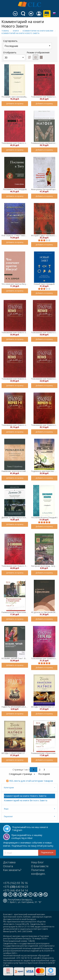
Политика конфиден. (38, 872)
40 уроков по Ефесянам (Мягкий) (44, 612)
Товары (5, 31)
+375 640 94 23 (16, 887)
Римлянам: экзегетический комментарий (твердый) (15, 471)
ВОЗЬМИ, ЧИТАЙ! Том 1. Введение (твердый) (15, 658)
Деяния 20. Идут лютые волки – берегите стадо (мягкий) (15, 517)
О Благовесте (40, 866)
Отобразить (14, 56)
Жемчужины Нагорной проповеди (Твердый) (44, 189)
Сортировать (27, 44)
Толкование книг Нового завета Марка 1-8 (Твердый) (15, 425)
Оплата (8, 866)
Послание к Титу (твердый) (15, 189)
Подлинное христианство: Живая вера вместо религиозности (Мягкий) (44, 471)
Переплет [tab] (8, 816)
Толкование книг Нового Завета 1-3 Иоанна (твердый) (15, 566)
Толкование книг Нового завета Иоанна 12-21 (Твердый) (44, 97)
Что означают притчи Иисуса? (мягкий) (15, 284)
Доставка (9, 862)
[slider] (44, 240)
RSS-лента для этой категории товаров (31, 781)
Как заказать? (12, 870)
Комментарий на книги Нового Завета (20, 33)
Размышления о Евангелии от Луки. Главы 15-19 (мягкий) (44, 753)
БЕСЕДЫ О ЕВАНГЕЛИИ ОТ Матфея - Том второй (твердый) (44, 707)
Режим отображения (38, 52)
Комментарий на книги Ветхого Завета (26, 800)
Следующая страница (21, 774)
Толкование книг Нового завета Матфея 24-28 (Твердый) (15, 332)
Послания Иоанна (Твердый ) (44, 517)
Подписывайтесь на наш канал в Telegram (30, 829)
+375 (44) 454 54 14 (15, 890)
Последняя (44, 774)
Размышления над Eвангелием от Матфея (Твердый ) (44, 143)
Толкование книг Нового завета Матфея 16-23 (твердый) (15, 379)
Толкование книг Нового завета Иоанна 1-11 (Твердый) (15, 143)
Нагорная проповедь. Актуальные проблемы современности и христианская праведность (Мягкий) (44, 566)
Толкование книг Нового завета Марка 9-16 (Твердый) (44, 425)
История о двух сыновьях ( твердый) (44, 235)
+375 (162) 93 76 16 (15, 883)
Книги (16, 31)
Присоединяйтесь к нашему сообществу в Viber (27, 837)
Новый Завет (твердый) (44, 284)
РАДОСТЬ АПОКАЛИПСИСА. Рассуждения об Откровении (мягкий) (15, 707)
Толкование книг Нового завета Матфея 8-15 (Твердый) (44, 379)
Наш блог (37, 862)
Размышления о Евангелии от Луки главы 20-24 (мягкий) (15, 612)
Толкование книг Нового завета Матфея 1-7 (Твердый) (44, 332)
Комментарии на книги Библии (38, 31)
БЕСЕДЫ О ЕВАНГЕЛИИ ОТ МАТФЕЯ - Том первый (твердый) (15, 753)
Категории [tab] (9, 788)
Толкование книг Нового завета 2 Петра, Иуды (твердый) (44, 658)
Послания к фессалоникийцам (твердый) (15, 97)
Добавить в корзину (15, 103)
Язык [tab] (6, 809)
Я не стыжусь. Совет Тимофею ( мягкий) (15, 235)
